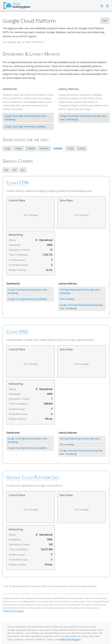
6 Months (58, 148)
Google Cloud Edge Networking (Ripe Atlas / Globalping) (26, 118)
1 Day (7, 148)
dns (14, 170)
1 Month (31, 148)
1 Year (70, 148)
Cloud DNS (17, 331)
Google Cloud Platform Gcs (33, 477)
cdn (6, 170)
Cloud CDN (17, 182)
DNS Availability (67, 445)
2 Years (82, 148)
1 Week (18, 148)
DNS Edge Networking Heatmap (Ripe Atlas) (80, 439)
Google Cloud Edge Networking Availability (25, 127)
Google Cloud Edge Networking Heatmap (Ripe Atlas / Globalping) (83, 118)
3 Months (44, 148)
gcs (23, 170)
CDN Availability (67, 299)
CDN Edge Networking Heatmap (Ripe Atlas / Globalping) (80, 291)
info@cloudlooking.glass (13, 611)
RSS (105, 21)
